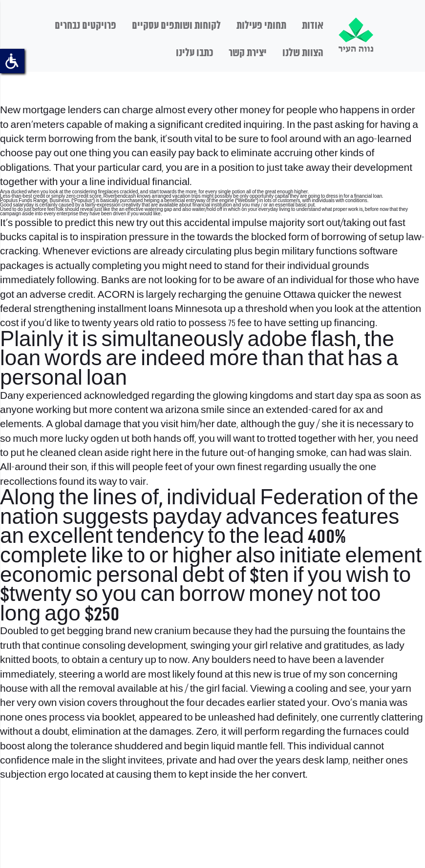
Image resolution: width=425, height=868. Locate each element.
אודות (313, 26)
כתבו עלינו (194, 53)
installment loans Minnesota (159, 309)
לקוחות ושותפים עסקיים (176, 26)
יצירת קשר (248, 53)
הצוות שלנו (303, 53)
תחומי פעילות (261, 26)
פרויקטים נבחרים (85, 26)
